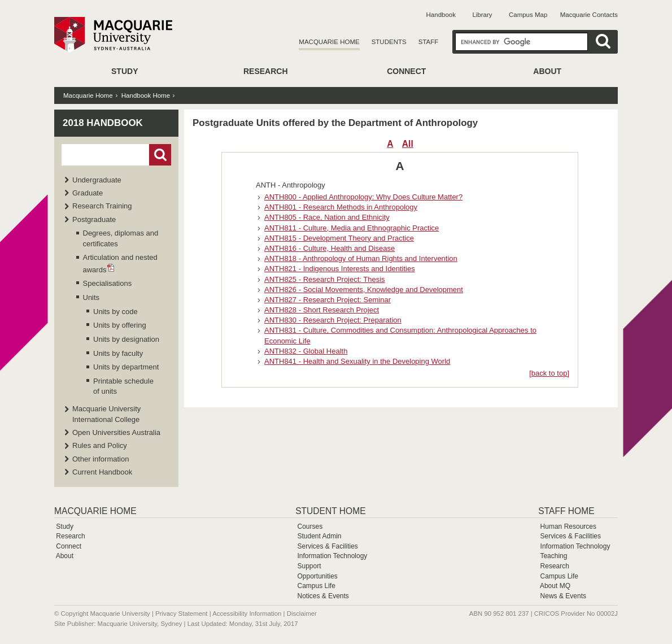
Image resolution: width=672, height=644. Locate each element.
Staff (429, 42)
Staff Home (566, 511)
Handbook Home (146, 95)
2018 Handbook (103, 123)
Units (91, 297)
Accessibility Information (247, 613)
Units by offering (120, 325)
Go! (160, 155)
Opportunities (317, 576)
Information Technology (332, 556)
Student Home (330, 511)
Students (389, 42)
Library (482, 15)
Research (266, 71)
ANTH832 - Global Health (306, 351)
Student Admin (319, 536)
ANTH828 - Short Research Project (322, 310)
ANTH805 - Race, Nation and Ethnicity (327, 217)
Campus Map (528, 15)
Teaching (553, 556)
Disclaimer (302, 613)
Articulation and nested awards (120, 263)
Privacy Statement (181, 613)
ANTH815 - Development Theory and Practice (339, 238)
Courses (310, 526)
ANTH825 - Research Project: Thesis (325, 279)
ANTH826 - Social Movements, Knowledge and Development (364, 290)
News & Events (563, 596)
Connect (406, 71)
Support (309, 566)
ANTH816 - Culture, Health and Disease (330, 248)
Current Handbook (102, 472)
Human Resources (568, 526)
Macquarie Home (329, 42)
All (408, 144)
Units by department (126, 367)
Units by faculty (118, 353)
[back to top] (549, 373)
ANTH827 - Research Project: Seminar (328, 300)
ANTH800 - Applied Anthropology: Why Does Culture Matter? (363, 197)
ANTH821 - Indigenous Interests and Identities (340, 269)
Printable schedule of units (123, 386)
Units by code (115, 312)
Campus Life (316, 586)
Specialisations (108, 283)
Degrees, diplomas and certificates (121, 238)
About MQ (555, 586)
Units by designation (126, 339)
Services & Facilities (327, 546)
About (547, 71)
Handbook (441, 15)
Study (125, 71)
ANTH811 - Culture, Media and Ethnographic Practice (352, 228)
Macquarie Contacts (589, 15)
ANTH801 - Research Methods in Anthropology (341, 207)
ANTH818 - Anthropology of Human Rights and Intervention (361, 258)
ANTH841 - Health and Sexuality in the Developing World (357, 361)
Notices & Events (323, 596)
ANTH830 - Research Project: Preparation (333, 320)
